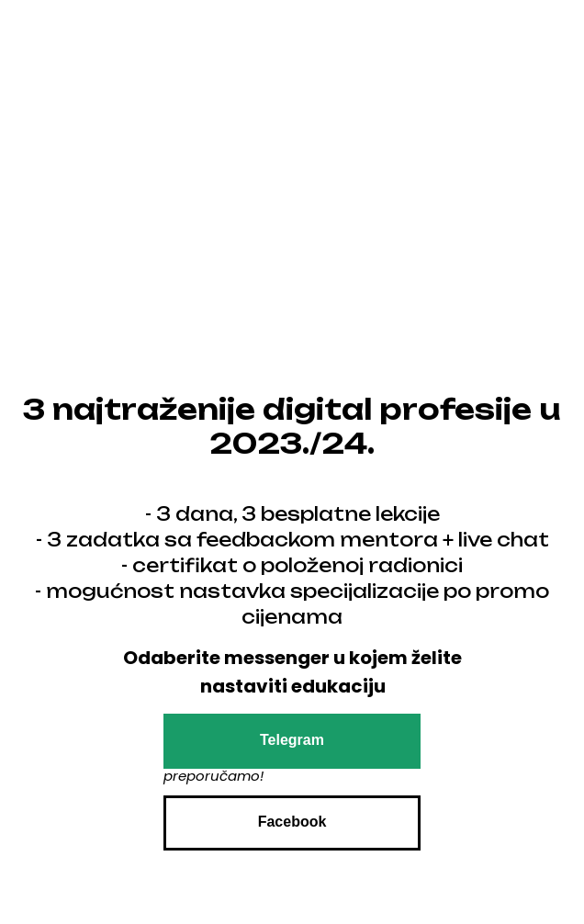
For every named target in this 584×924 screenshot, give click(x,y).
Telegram (292, 740)
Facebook (292, 822)
